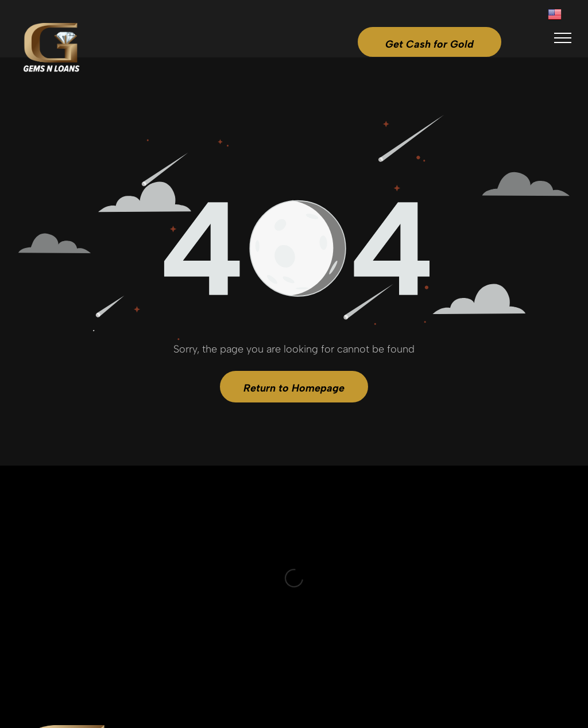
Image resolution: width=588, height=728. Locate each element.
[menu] (563, 38)
